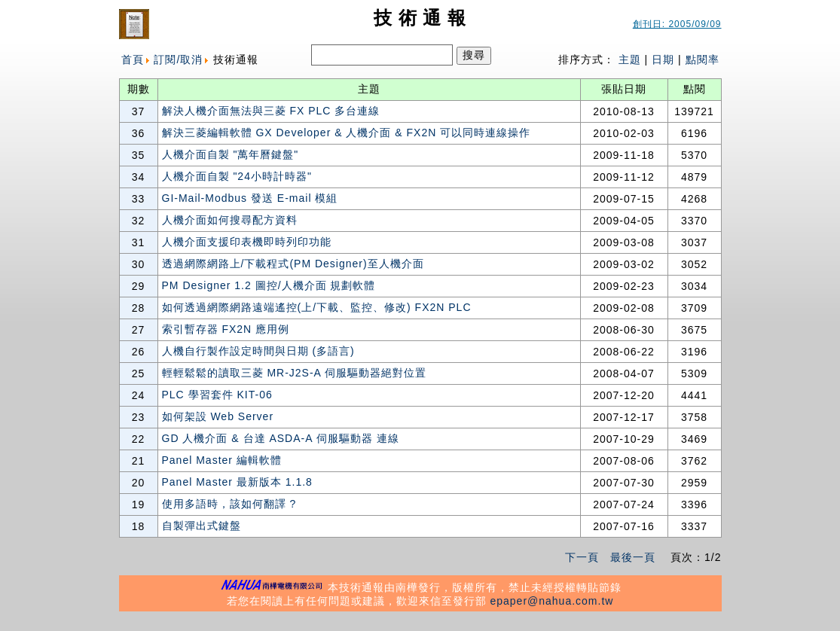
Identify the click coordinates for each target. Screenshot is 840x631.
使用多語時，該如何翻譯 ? (229, 504)
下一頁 (582, 557)
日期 (663, 59)
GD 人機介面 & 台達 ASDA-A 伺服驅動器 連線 (281, 438)
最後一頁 (633, 557)
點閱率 (703, 59)
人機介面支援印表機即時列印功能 (247, 242)
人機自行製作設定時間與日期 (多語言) (258, 351)
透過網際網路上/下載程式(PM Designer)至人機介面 (293, 264)
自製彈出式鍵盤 (202, 526)
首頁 (133, 59)
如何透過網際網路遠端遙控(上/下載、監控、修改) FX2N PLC (317, 307)
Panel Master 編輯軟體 (222, 460)
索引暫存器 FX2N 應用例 (226, 329)
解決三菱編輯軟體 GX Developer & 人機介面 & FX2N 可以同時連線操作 (347, 133)
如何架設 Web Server (218, 416)
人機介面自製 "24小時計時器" (237, 176)
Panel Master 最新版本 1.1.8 (237, 482)
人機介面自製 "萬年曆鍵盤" (231, 154)
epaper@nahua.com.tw (551, 601)
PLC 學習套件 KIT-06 (217, 395)
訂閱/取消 (178, 59)
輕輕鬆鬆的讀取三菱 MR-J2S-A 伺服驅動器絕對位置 (295, 373)
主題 (630, 59)
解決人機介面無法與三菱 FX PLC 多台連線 (271, 111)
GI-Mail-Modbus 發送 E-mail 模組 (250, 198)
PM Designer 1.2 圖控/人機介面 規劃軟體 (269, 285)
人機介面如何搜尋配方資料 (230, 220)
